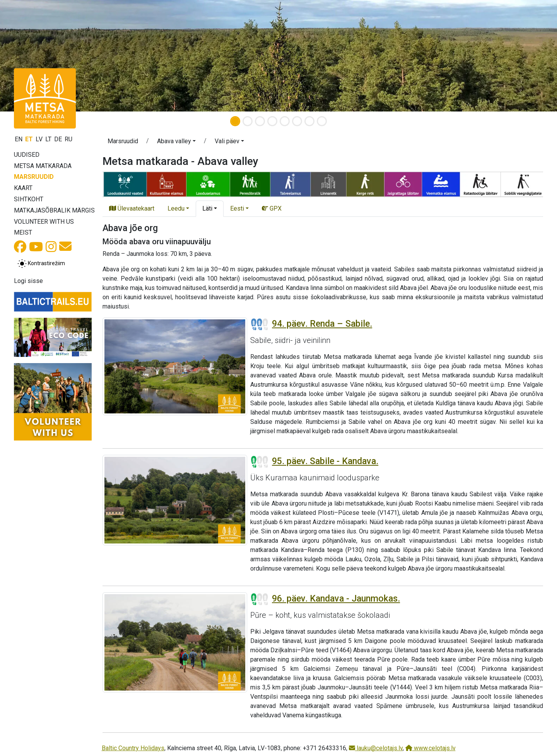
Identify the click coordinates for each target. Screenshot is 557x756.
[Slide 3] (260, 121)
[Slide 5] (285, 121)
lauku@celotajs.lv (376, 748)
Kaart (23, 188)
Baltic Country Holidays (133, 748)
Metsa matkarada (43, 166)
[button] (42, 56)
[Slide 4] (272, 121)
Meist (23, 232)
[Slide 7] (309, 121)
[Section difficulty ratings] (260, 324)
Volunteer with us (44, 222)
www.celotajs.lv (431, 748)
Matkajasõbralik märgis (54, 210)
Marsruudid (34, 177)
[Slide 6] (297, 121)
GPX (272, 208)
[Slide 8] (322, 121)
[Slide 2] (248, 121)
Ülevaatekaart (132, 208)
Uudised (27, 155)
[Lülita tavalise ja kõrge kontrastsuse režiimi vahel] (41, 264)
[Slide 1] (235, 121)
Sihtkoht (29, 199)
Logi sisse (28, 281)
